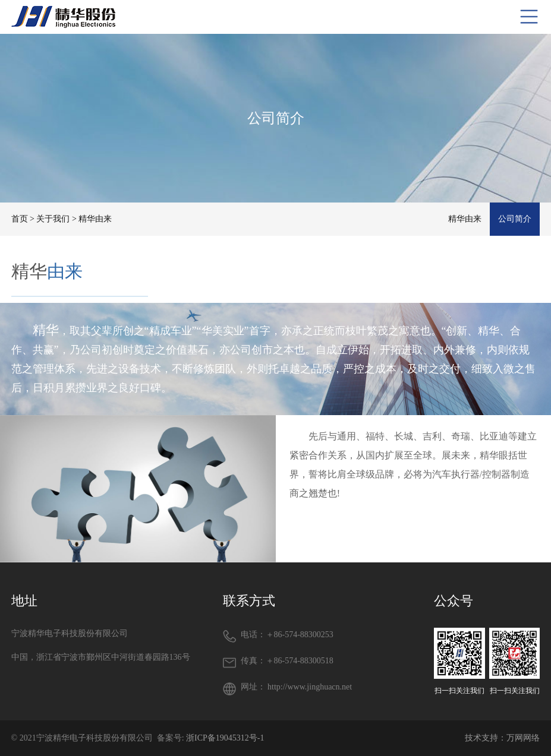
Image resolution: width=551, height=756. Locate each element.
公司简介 (515, 219)
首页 (20, 219)
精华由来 (465, 219)
